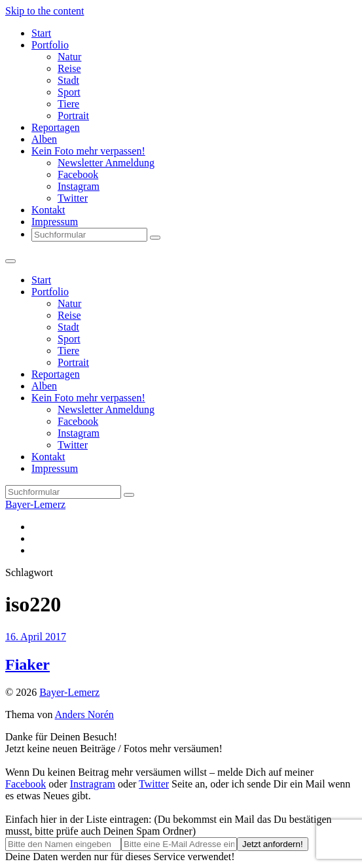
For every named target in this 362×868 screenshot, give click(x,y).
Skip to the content (45, 11)
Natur (69, 57)
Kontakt (48, 210)
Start (41, 33)
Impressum (55, 222)
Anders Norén (84, 714)
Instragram (93, 784)
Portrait (73, 116)
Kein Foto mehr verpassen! (88, 151)
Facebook (78, 174)
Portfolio (50, 45)
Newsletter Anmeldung (106, 163)
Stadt (68, 80)
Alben (44, 139)
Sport (69, 92)
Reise (69, 68)
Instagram (79, 186)
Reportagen (56, 127)
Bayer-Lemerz (35, 504)
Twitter (73, 198)
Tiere (68, 104)
